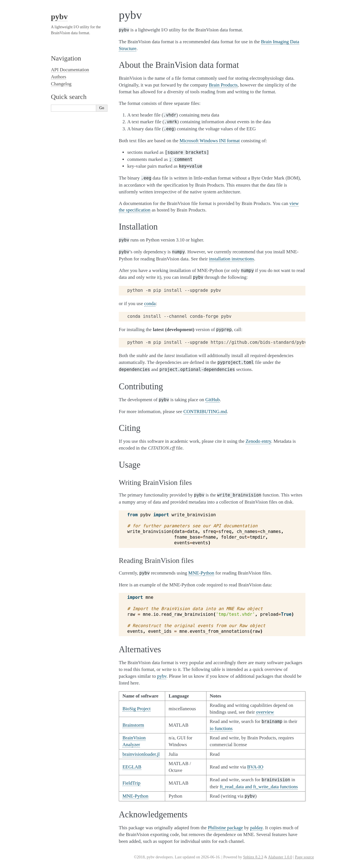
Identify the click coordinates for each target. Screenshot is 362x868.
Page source (304, 857)
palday (257, 828)
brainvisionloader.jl (141, 754)
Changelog (61, 84)
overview (265, 712)
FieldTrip (132, 783)
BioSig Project (137, 709)
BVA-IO (255, 767)
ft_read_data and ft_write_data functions (259, 787)
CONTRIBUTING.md (205, 412)
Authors (59, 77)
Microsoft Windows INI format (210, 141)
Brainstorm (133, 725)
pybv (59, 17)
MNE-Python (201, 573)
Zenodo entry (258, 441)
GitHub (213, 400)
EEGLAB (132, 767)
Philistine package (225, 828)
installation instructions (231, 259)
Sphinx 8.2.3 (253, 857)
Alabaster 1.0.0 (280, 857)
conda (150, 304)
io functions (221, 728)
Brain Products (223, 85)
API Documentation (70, 70)
